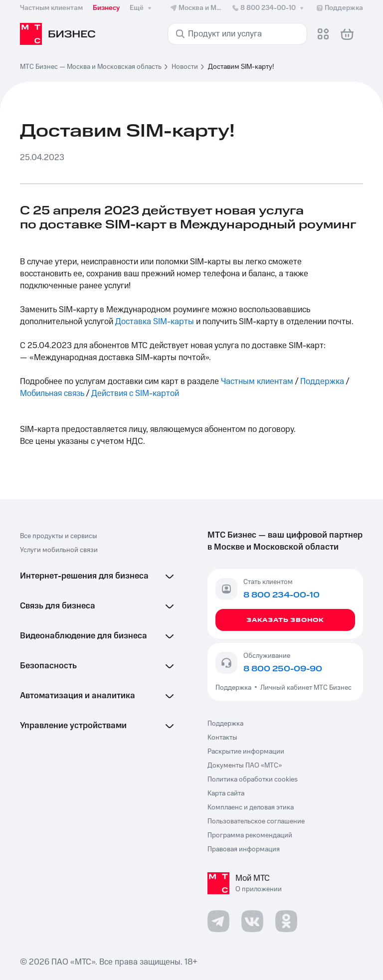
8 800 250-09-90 (283, 669)
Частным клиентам (257, 382)
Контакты (222, 738)
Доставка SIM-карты (155, 322)
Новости (185, 67)
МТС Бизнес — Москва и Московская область (91, 67)
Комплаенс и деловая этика (251, 807)
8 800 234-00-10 (269, 8)
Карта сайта (226, 793)
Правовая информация (244, 849)
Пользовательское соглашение (256, 821)
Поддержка (322, 382)
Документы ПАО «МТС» (245, 766)
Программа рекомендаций (250, 835)
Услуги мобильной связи (59, 550)
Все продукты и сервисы (59, 536)
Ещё (142, 8)
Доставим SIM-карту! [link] (241, 67)
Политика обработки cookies (253, 780)
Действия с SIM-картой (135, 393)
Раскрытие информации (246, 752)
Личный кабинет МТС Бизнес (306, 688)
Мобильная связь (52, 393)
